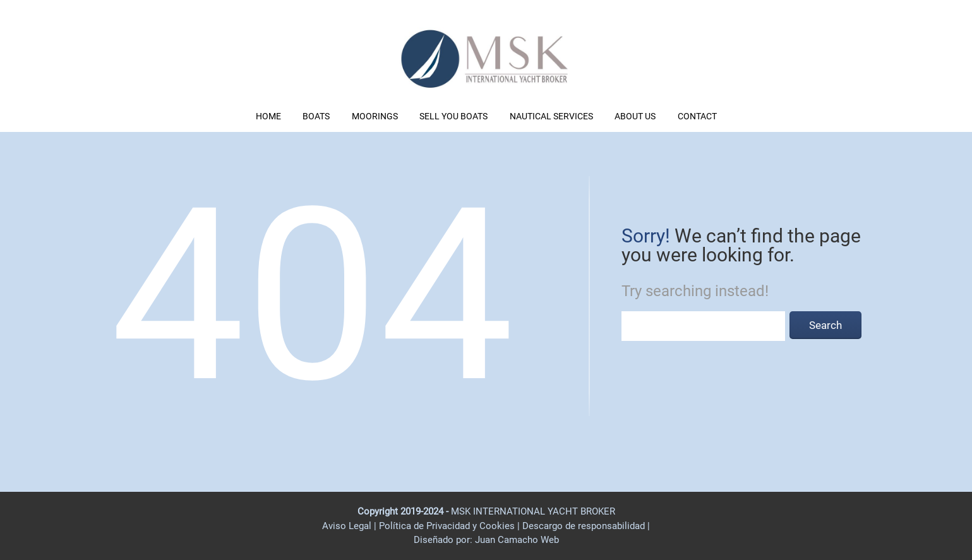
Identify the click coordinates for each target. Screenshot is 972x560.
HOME (268, 116)
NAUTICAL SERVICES (551, 116)
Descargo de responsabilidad (585, 526)
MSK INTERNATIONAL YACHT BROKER (533, 511)
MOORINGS (375, 116)
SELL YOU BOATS (453, 116)
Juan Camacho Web (516, 540)
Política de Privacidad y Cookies (448, 526)
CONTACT (697, 116)
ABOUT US (635, 116)
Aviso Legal (347, 526)
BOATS (316, 116)
